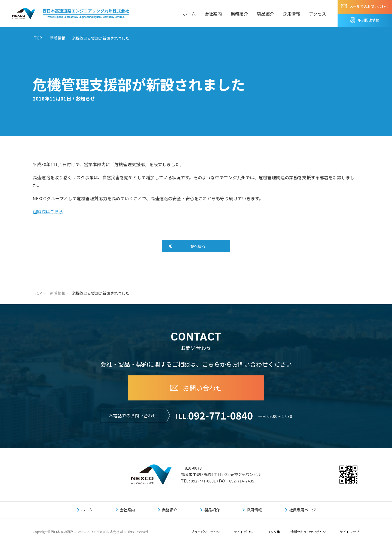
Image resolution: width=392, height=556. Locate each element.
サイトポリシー (245, 534)
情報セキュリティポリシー (310, 534)
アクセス (318, 14)
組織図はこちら (48, 211)
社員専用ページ (302, 512)
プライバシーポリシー (207, 534)
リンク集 (274, 534)
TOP (38, 38)
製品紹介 (265, 14)
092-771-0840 (220, 418)
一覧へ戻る (196, 247)
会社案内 (213, 14)
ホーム (189, 14)
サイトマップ (350, 534)
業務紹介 (239, 14)
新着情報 (58, 38)
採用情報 (292, 14)
